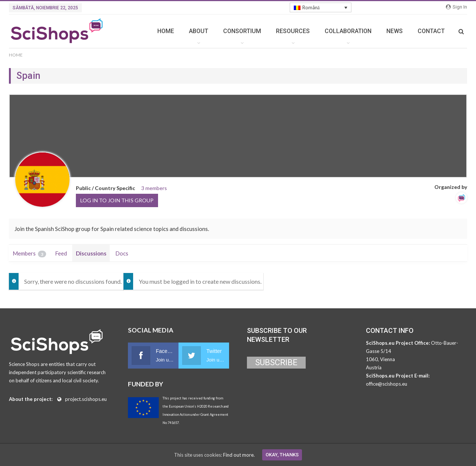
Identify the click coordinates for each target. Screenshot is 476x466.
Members (29, 254)
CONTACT (431, 31)
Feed (61, 253)
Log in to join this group (117, 200)
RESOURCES (293, 31)
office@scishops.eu (387, 384)
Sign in (456, 7)
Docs (122, 253)
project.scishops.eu (86, 399)
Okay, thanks (282, 455)
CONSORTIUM (242, 31)
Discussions (91, 253)
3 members (154, 188)
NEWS (395, 31)
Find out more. (239, 455)
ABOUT (199, 31)
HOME (166, 31)
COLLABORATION (348, 31)
